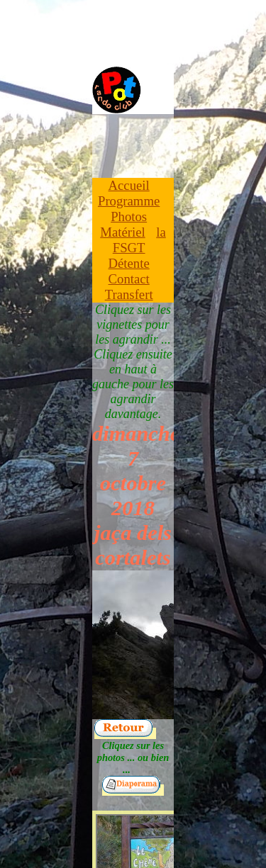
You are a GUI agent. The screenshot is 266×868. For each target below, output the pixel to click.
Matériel (122, 232)
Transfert (129, 294)
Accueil (129, 185)
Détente (129, 263)
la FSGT (139, 240)
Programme (129, 201)
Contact (129, 279)
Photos (129, 216)
